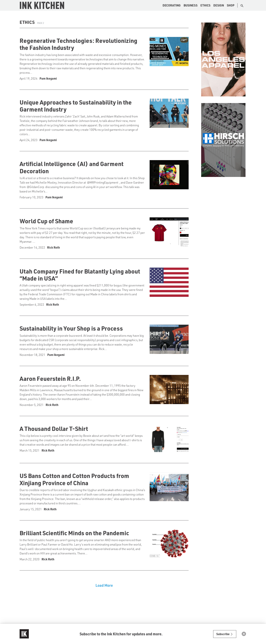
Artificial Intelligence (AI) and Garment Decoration (71, 167)
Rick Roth (53, 247)
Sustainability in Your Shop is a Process (71, 328)
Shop (231, 5)
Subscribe (225, 634)
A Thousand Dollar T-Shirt (54, 428)
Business (191, 5)
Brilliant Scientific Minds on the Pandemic (74, 533)
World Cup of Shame (46, 221)
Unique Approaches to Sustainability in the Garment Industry (76, 106)
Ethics (205, 5)
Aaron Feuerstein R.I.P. (50, 378)
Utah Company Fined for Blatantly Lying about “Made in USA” (80, 275)
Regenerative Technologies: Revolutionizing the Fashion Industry (78, 44)
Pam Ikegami (48, 78)
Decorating (172, 5)
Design (219, 5)
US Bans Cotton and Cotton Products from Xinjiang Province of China (74, 479)
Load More (104, 585)
